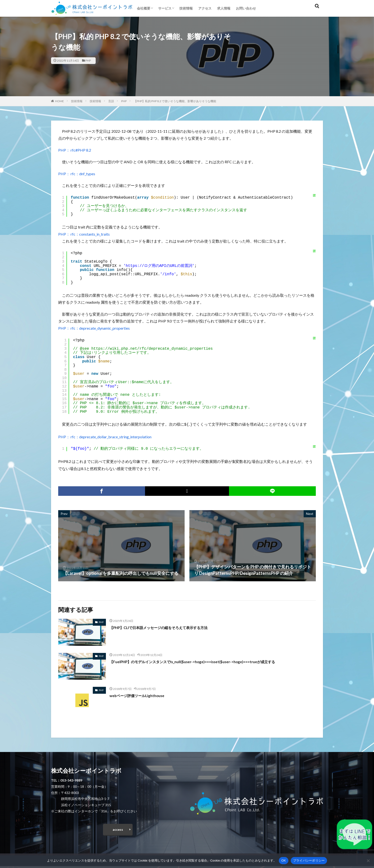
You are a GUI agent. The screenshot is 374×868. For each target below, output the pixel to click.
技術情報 (186, 8)
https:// (135, 266)
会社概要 (144, 8)
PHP (88, 61)
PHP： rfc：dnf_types (77, 174)
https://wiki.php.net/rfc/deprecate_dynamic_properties (152, 349)
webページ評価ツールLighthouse (142, 695)
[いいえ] (368, 861)
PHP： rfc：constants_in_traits (84, 234)
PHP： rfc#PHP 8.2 (75, 150)
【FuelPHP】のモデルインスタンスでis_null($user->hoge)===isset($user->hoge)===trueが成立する (207, 661)
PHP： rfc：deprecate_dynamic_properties (94, 328)
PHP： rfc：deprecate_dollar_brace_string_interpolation (105, 436)
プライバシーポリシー (309, 860)
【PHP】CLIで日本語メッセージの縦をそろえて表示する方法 (168, 627)
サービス (165, 8)
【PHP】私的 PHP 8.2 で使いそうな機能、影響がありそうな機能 (175, 101)
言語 (111, 101)
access (118, 830)
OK (283, 860)
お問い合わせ (246, 8)
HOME (60, 101)
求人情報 (224, 8)
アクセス (205, 8)
